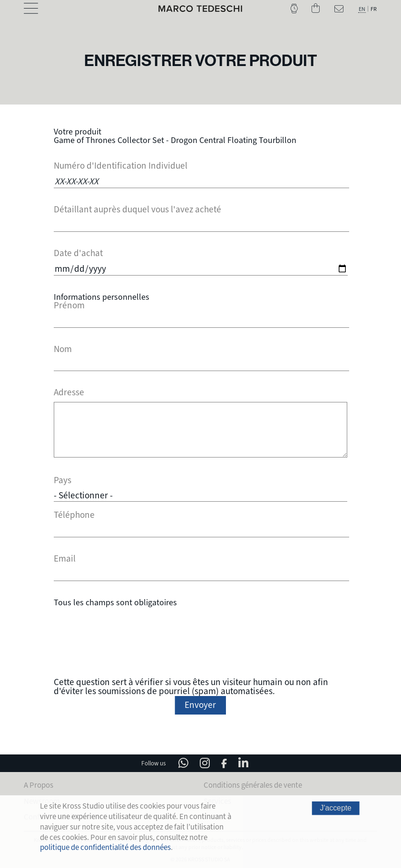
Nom (63, 349)
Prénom (69, 306)
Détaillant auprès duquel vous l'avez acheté (137, 210)
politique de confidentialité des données (105, 847)
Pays (63, 481)
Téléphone (74, 514)
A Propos (39, 784)
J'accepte (336, 808)
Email (65, 558)
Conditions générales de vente (253, 784)
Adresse (69, 393)
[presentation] (200, 641)
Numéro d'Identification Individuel (121, 166)
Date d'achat (78, 253)
